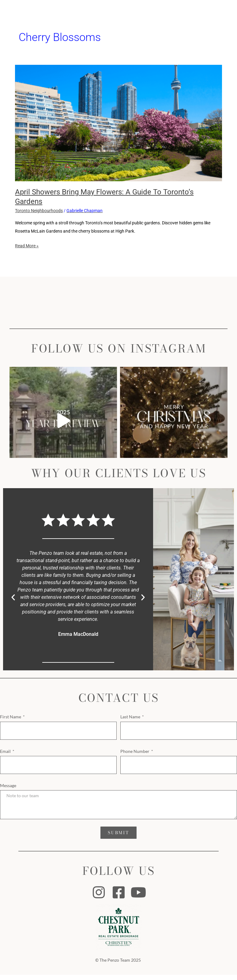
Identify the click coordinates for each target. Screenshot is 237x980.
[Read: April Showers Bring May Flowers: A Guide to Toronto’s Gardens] (118, 123)
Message (8, 785)
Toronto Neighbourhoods (39, 211)
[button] (13, 597)
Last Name (131, 717)
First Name (11, 717)
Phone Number (135, 751)
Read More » (27, 245)
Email (6, 751)
